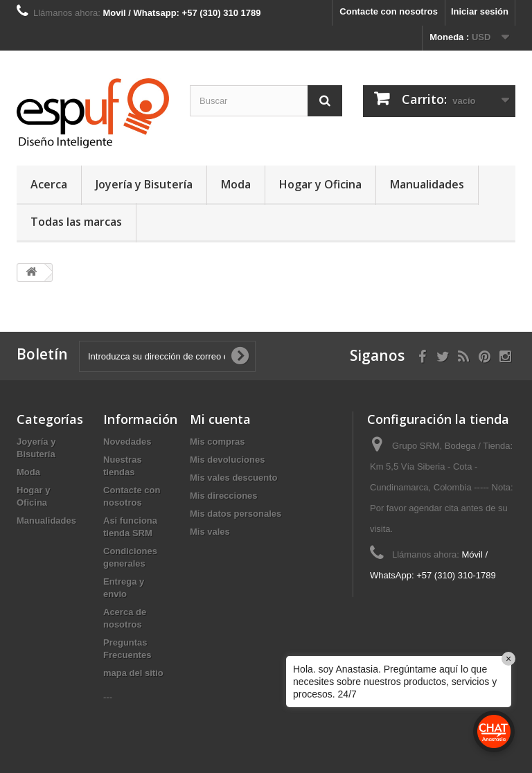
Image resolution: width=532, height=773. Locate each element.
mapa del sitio (133, 673)
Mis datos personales (236, 514)
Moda (236, 184)
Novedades (127, 442)
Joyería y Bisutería (144, 184)
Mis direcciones (224, 496)
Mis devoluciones (227, 460)
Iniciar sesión (480, 11)
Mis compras (217, 442)
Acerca (49, 184)
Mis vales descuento (233, 478)
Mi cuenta (220, 419)
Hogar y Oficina (320, 184)
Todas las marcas (76, 222)
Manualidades (427, 184)
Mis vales (210, 532)
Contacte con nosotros (389, 11)
